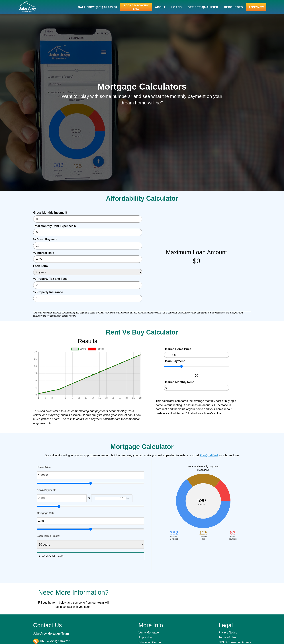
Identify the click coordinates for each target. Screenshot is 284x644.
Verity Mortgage (149, 632)
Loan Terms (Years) (49, 536)
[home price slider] (91, 483)
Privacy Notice (228, 632)
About (160, 7)
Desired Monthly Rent (179, 382)
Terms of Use (227, 637)
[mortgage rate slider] (91, 529)
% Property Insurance (48, 292)
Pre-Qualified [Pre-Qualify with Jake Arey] (209, 455)
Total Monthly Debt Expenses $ (55, 226)
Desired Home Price (178, 349)
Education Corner (150, 642)
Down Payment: (46, 490)
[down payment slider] (91, 506)
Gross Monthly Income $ (50, 213)
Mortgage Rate (46, 513)
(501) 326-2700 (60, 641)
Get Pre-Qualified (203, 7)
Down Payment (174, 361)
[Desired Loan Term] (91, 544)
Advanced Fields (53, 556)
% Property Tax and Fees (50, 279)
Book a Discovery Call (136, 7)
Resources (233, 7)
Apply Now (256, 7)
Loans (177, 7)
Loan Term (41, 266)
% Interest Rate (44, 253)
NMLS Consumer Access (235, 642)
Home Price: (44, 467)
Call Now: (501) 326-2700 (97, 7)
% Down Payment (45, 239)
